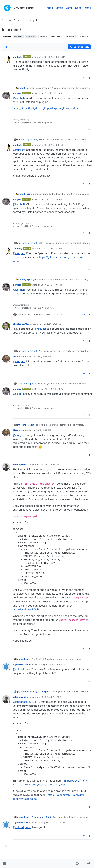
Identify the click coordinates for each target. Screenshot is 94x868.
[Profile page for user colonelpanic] (6, 467)
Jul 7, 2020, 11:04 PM (52, 285)
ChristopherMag (21, 324)
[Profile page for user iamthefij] (6, 59)
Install (87, 8)
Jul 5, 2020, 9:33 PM (52, 57)
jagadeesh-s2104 (22, 664)
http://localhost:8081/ (26, 609)
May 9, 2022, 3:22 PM (48, 697)
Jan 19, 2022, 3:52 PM (40, 430)
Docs (78, 8)
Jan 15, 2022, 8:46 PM (52, 389)
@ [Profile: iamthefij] (19, 98)
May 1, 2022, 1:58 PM (52, 664)
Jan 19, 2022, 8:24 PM (48, 465)
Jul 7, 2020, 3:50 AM (51, 199)
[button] (5, 863)
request (41, 329)
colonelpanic (19, 465)
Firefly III (7, 36)
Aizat (15, 356)
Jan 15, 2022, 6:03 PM (40, 356)
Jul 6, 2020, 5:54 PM (52, 145)
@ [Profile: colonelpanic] (22, 669)
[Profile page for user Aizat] (6, 359)
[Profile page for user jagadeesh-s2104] (6, 667)
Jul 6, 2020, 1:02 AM (51, 93)
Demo (69, 8)
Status (59, 8)
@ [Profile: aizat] (17, 394)
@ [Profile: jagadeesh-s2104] (24, 702)
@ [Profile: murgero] (19, 150)
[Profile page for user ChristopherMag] (6, 326)
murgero (17, 93)
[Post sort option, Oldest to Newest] (6, 47)
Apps (50, 8)
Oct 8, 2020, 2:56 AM (51, 324)
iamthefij (17, 57)
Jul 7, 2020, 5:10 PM (52, 248)
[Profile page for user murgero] (6, 95)
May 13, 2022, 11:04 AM (53, 822)
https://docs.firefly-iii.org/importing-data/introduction (45, 108)
